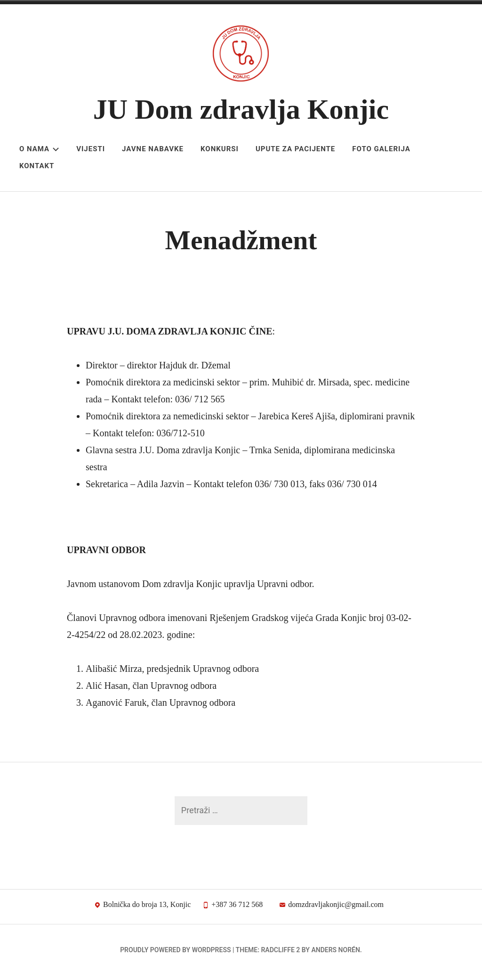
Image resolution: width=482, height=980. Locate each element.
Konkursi (220, 149)
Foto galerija (381, 149)
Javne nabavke (153, 149)
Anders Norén (335, 955)
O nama (39, 149)
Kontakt (37, 166)
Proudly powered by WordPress (175, 955)
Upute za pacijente (295, 149)
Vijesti (91, 149)
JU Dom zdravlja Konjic (241, 109)
